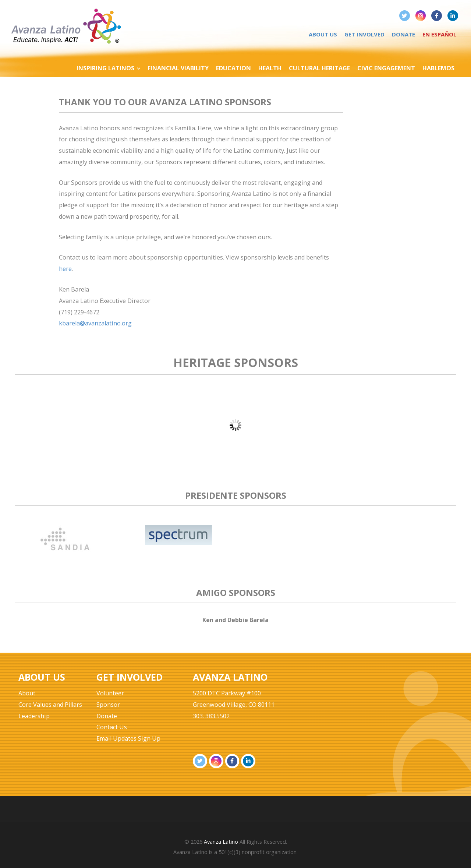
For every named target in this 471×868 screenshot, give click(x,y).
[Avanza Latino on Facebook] (437, 16)
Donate (403, 34)
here (65, 269)
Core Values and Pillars (50, 705)
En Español (439, 34)
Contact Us (112, 727)
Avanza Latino (221, 842)
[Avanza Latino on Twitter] (405, 16)
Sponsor (108, 705)
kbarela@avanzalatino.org (95, 323)
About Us (323, 34)
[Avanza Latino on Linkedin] (453, 16)
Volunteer (110, 693)
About (27, 693)
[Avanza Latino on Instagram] (421, 16)
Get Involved (364, 34)
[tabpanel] (65, 546)
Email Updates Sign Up (128, 738)
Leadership (34, 716)
